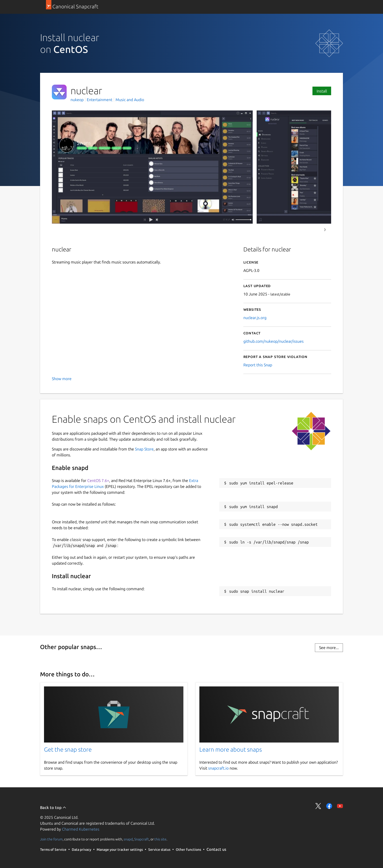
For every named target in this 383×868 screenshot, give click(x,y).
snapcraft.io (218, 768)
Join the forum (51, 839)
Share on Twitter (318, 806)
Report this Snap (258, 365)
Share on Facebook (329, 806)
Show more (62, 379)
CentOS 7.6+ (98, 480)
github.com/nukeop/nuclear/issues (273, 341)
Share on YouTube (340, 806)
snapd (128, 839)
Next (325, 230)
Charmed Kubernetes (81, 829)
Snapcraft (142, 839)
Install (322, 91)
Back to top (53, 807)
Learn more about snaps (231, 750)
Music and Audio (130, 100)
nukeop (78, 100)
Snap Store (144, 449)
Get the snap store (68, 750)
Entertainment (100, 100)
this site (160, 839)
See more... (329, 648)
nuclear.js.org (255, 318)
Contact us (216, 849)
